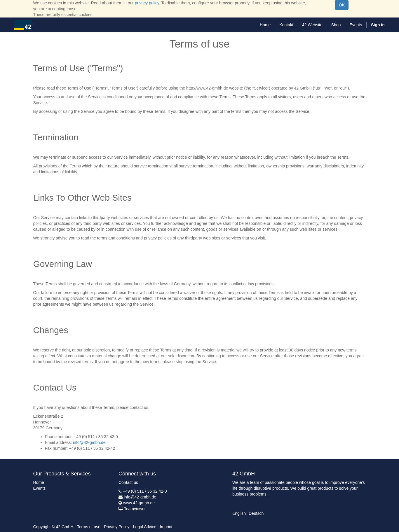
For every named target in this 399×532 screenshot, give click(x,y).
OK (342, 5)
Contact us (128, 482)
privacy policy (147, 3)
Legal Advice (145, 527)
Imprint (166, 527)
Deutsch (256, 513)
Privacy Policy (117, 527)
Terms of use (89, 527)
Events (40, 488)
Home (39, 482)
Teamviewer (135, 509)
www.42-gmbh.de (139, 503)
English (239, 513)
